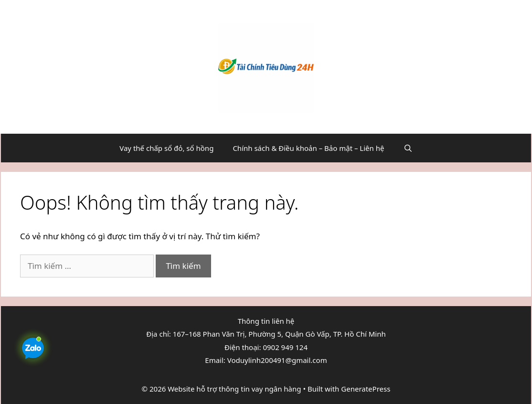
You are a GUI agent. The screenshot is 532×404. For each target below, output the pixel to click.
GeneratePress (366, 389)
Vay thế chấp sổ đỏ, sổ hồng (166, 148)
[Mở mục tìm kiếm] (408, 148)
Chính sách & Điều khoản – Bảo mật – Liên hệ (308, 148)
